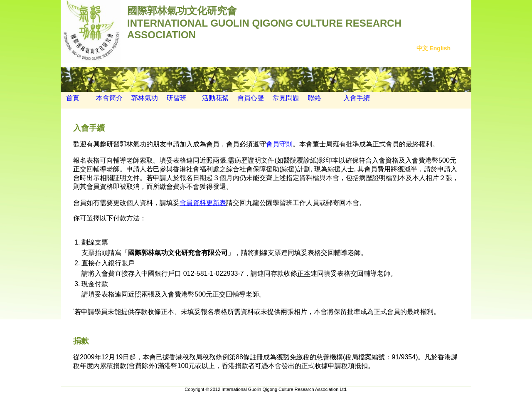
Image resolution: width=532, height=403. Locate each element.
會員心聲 (251, 98)
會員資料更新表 (203, 203)
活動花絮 (215, 98)
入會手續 (357, 98)
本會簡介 (109, 98)
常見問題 (286, 98)
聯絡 (315, 98)
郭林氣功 (145, 98)
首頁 (70, 98)
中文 (422, 48)
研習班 (177, 98)
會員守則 (279, 144)
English (440, 48)
